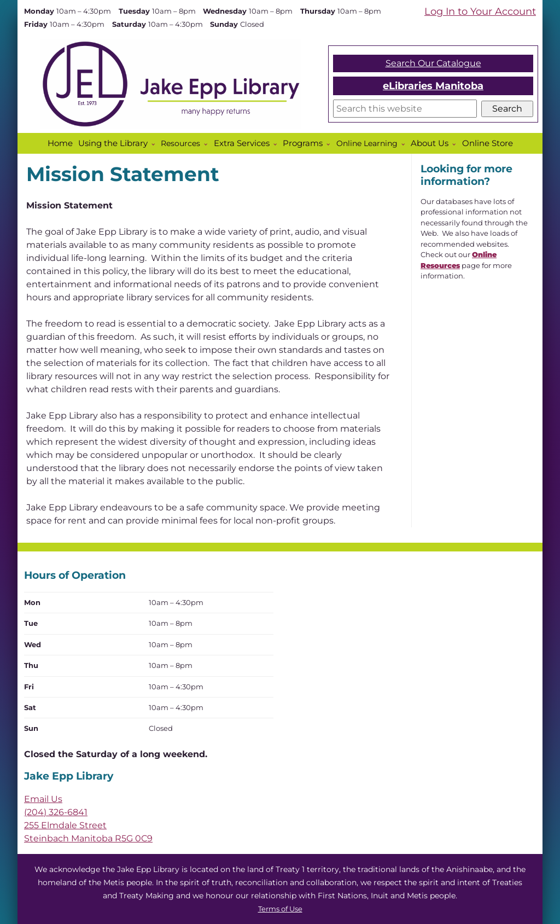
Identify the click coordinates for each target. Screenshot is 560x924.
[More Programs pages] (330, 144)
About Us (430, 143)
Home (60, 143)
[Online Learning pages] (405, 144)
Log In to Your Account (480, 11)
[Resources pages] (208, 144)
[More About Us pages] (456, 144)
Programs (303, 143)
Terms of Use (280, 909)
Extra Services (242, 143)
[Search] (405, 109)
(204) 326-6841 (56, 812)
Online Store (488, 143)
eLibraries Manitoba (433, 86)
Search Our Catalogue (433, 63)
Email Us (43, 799)
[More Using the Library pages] (155, 144)
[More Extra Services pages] (277, 144)
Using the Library (113, 143)
